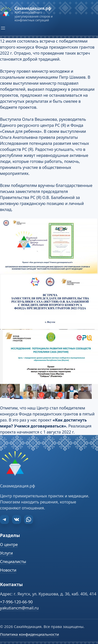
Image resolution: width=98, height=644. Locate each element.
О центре (9, 545)
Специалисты (13, 562)
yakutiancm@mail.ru (19, 608)
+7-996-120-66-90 (16, 602)
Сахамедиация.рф (33, 8)
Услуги (6, 553)
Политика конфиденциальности (29, 634)
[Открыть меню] (3, 28)
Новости (8, 570)
